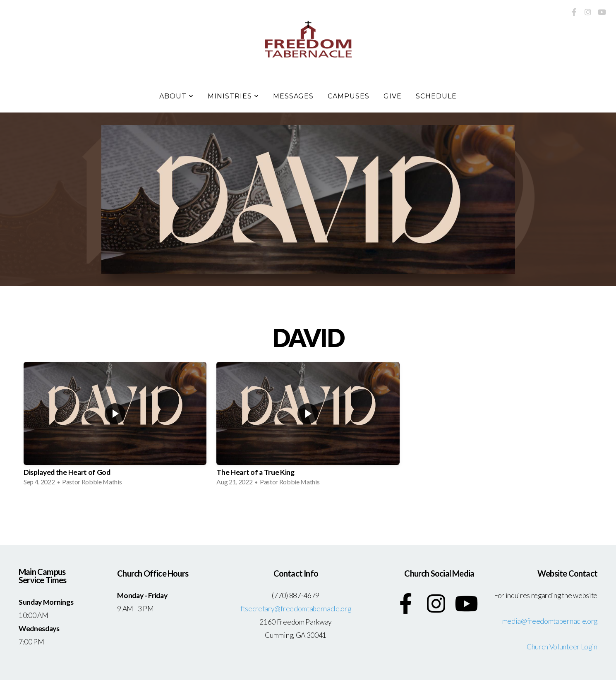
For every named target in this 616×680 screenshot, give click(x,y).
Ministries (233, 96)
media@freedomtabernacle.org (550, 621)
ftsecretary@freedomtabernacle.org (296, 609)
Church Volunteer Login (562, 647)
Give (393, 96)
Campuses (349, 96)
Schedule (436, 96)
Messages (294, 96)
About (176, 96)
